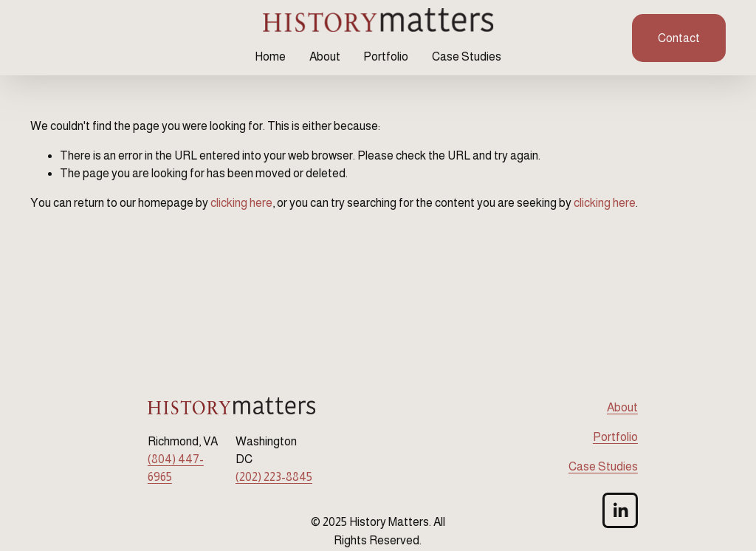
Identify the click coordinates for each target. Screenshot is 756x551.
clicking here (241, 203)
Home (270, 57)
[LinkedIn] (620, 510)
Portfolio (386, 57)
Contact (679, 38)
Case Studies (467, 57)
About (325, 57)
